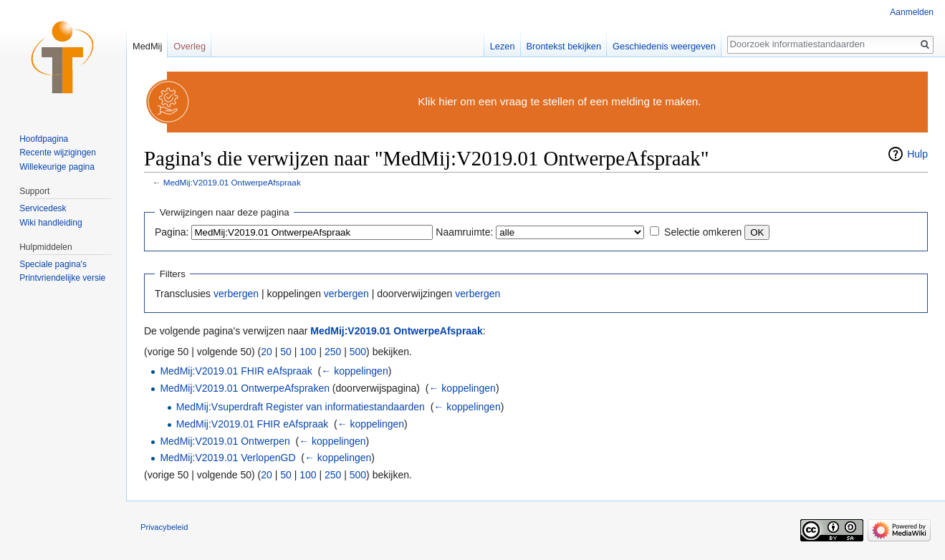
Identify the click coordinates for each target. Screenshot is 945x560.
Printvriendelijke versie (62, 278)
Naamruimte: (464, 232)
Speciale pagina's (53, 264)
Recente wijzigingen (58, 153)
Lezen (503, 46)
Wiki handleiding (51, 223)
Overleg (190, 46)
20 (267, 352)
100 (308, 352)
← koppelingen (354, 371)
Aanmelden (912, 12)
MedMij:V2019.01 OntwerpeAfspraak (232, 182)
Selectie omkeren (703, 232)
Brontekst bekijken (564, 46)
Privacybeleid (164, 527)
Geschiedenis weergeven (664, 46)
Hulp (917, 154)
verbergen (236, 294)
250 (333, 352)
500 (358, 352)
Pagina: (172, 232)
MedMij (147, 46)
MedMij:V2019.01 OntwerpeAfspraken (245, 388)
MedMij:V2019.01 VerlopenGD (227, 458)
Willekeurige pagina (57, 167)
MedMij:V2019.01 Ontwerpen (225, 441)
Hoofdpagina (44, 139)
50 (286, 352)
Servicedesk (43, 208)
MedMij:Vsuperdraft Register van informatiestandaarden (301, 407)
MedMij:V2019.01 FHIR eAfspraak (236, 371)
